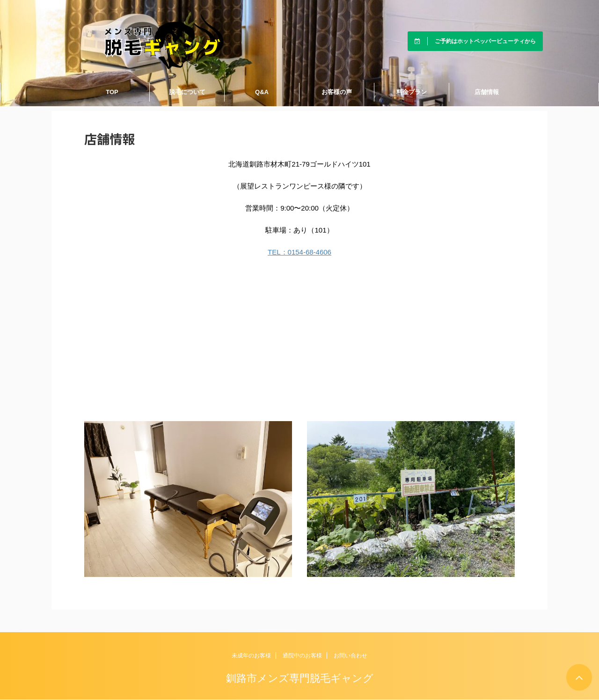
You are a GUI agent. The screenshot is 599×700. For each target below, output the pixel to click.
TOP (112, 92)
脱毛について (187, 92)
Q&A (262, 92)
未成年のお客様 (251, 656)
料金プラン (412, 92)
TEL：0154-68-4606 (299, 252)
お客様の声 (337, 92)
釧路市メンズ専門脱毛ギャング (300, 678)
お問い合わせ (351, 656)
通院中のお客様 (302, 656)
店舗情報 (487, 92)
